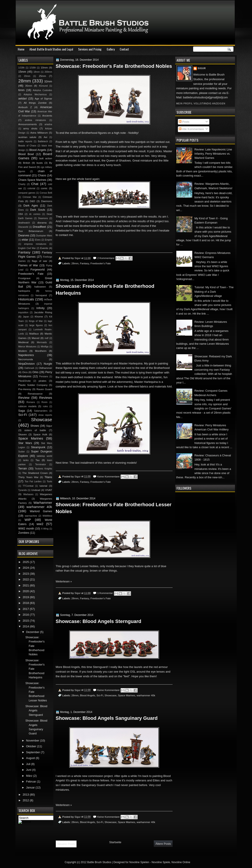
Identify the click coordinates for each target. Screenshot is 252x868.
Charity (22, 184)
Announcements (28, 124)
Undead (36, 490)
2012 (26, 800)
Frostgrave (24, 278)
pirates (43, 381)
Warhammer (43, 503)
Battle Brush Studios (99, 862)
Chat (35, 184)
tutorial (43, 486)
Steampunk (38, 447)
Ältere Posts (163, 844)
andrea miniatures (36, 120)
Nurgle (48, 364)
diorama (42, 223)
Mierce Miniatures (27, 347)
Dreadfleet (39, 227)
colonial (31, 188)
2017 (26, 609)
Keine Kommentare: (109, 476)
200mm (48, 72)
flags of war (39, 261)
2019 (26, 597)
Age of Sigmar (43, 99)
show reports (45, 415)
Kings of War (36, 321)
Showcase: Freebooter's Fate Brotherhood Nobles (114, 66)
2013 (26, 795)
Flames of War (28, 265)
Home (21, 49)
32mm (48, 81)
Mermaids (42, 342)
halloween (40, 287)
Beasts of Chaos (27, 146)
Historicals (26, 299)
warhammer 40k (146, 695)
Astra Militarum (39, 133)
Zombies (24, 533)
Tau (38, 460)
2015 (26, 621)
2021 (26, 585)
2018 (26, 603)
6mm (22, 90)
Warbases (28, 494)
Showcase (111, 695)
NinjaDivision (27, 364)
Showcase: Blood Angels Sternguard (99, 621)
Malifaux (34, 334)
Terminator (41, 464)
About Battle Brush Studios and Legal (51, 49)
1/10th (22, 68)
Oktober (32, 746)
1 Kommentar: (106, 593)
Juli (29, 764)
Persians (44, 377)
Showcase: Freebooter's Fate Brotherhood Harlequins (105, 290)
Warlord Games (41, 511)
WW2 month (26, 528)
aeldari (23, 98)
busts (40, 163)
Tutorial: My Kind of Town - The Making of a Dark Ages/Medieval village (214, 292)
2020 (26, 591)
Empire (49, 240)
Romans (31, 402)
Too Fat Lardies (33, 482)
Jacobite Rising (43, 312)
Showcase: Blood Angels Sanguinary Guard (107, 718)
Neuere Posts (66, 844)
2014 (26, 626)
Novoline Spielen (139, 862)
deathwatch (24, 223)
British (27, 163)
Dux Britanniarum (31, 231)
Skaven (23, 434)
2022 (26, 579)
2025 (26, 562)
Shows (35, 426)
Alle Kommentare (191, 129)
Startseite (115, 842)
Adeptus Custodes (42, 90)
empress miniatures (35, 244)
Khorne (39, 317)
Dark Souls (38, 210)
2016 (26, 615)
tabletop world (44, 456)
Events (44, 248)
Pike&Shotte (25, 381)
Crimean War (30, 197)
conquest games (27, 193)
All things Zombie (35, 103)
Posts (184, 122)
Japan (26, 317)
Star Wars (25, 443)
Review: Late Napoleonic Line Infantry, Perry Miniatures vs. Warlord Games (213, 154)
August (31, 758)
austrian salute (27, 137)
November (33, 741)
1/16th (33, 68)
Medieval (23, 342)
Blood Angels (87, 695)
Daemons (47, 201)
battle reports (25, 141)
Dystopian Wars (44, 236)
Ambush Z (25, 107)
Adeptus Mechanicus (35, 94)
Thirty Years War (29, 477)
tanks (26, 460)
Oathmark (29, 368)
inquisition (23, 312)
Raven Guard (44, 389)
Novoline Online (181, 862)
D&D (32, 201)
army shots (30, 128)
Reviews (46, 398)
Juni (29, 770)
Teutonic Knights (43, 469)
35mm (29, 86)
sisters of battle (35, 430)
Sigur (202, 68)
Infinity (40, 308)
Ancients (47, 116)
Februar (32, 781)
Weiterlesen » (64, 582)
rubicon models (28, 406)
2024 (26, 568)
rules (45, 406)
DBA (21, 214)
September (33, 752)
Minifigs (45, 347)
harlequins (24, 291)
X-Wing (45, 529)
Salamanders (41, 411)
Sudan (22, 452)
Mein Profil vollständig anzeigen (201, 104)
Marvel (36, 338)
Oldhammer (45, 368)
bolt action (46, 158)
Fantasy (84, 263)
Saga (22, 411)
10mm (44, 68)
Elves (38, 240)
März (30, 776)
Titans (48, 477)
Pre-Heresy (25, 389)
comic (44, 188)
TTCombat (28, 486)
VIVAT (49, 490)
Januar (31, 787)
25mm (42, 76)
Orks (36, 372)
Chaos (42, 175)
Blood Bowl (26, 154)
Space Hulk (40, 434)
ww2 (40, 524)
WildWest (47, 516)
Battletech (43, 141)
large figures (36, 325)
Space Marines (127, 695)
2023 (26, 574)
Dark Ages (31, 205)
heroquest (41, 295)
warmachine (31, 516)
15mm (22, 72)
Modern (23, 351)
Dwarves (24, 235)
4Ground (43, 86)
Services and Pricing (90, 49)
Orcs (25, 372)
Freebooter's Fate (101, 263)
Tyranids (23, 490)
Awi (45, 137)
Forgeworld (38, 270)
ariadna (48, 124)
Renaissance (35, 394)
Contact (124, 49)
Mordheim (41, 351)
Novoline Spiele (161, 862)
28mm (75, 263)
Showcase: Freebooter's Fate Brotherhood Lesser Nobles (114, 508)
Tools (49, 482)
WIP (28, 520)
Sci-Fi (100, 695)
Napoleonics (26, 355)
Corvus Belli (46, 193)
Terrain (23, 468)
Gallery (111, 49)
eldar (25, 240)
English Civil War (27, 248)
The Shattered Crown (35, 473)
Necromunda (26, 359)
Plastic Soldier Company (33, 385)
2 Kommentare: (107, 258)
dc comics (35, 214)
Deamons (43, 218)
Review (24, 398)
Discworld (23, 227)
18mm (37, 72)
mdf (47, 338)
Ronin (45, 402)
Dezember (33, 632)
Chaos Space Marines (32, 180)
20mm (27, 76)
